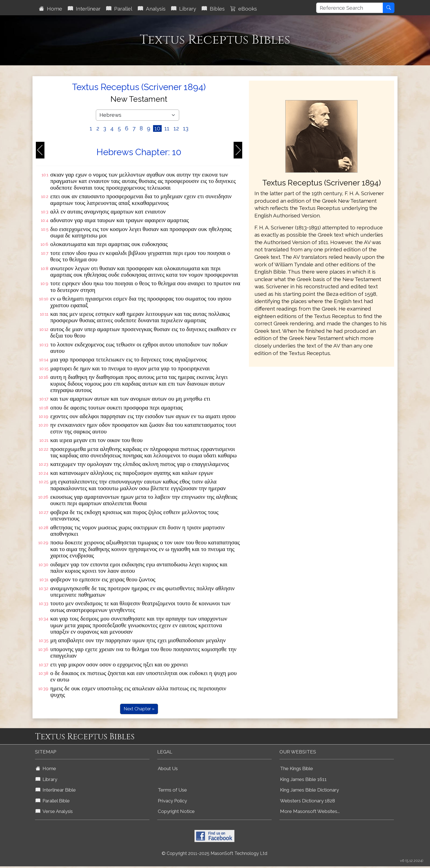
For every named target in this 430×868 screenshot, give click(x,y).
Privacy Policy (172, 801)
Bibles (213, 9)
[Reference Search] (350, 8)
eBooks (244, 9)
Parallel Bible (53, 801)
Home (51, 9)
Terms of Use (172, 790)
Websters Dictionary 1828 (307, 801)
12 (176, 128)
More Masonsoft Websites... (310, 811)
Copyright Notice (176, 811)
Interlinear (84, 9)
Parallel (119, 9)
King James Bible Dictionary (309, 790)
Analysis (152, 9)
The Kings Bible (297, 768)
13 (186, 128)
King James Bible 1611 (303, 779)
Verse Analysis (54, 811)
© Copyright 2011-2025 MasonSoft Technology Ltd (214, 853)
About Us (168, 768)
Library (184, 9)
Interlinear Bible (56, 790)
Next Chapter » (139, 709)
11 (167, 128)
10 (157, 128)
